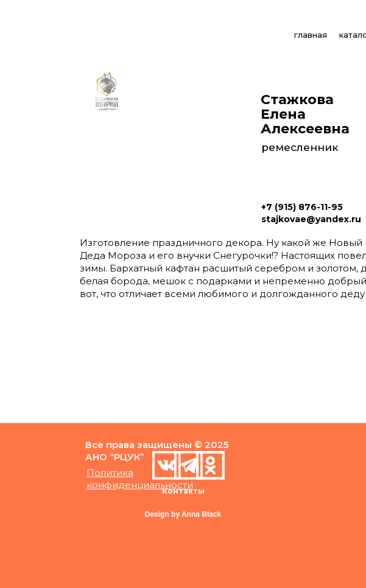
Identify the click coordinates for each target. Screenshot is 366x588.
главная (311, 35)
